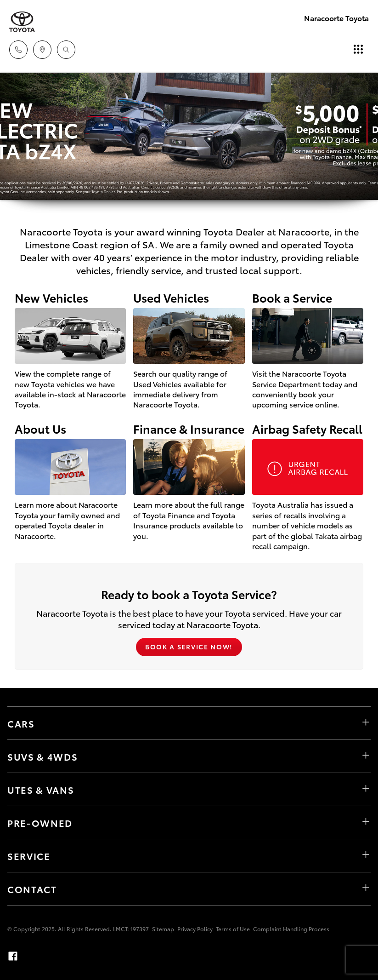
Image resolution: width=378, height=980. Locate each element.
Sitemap (163, 929)
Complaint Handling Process (291, 929)
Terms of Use (233, 929)
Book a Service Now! (189, 647)
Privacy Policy (195, 929)
